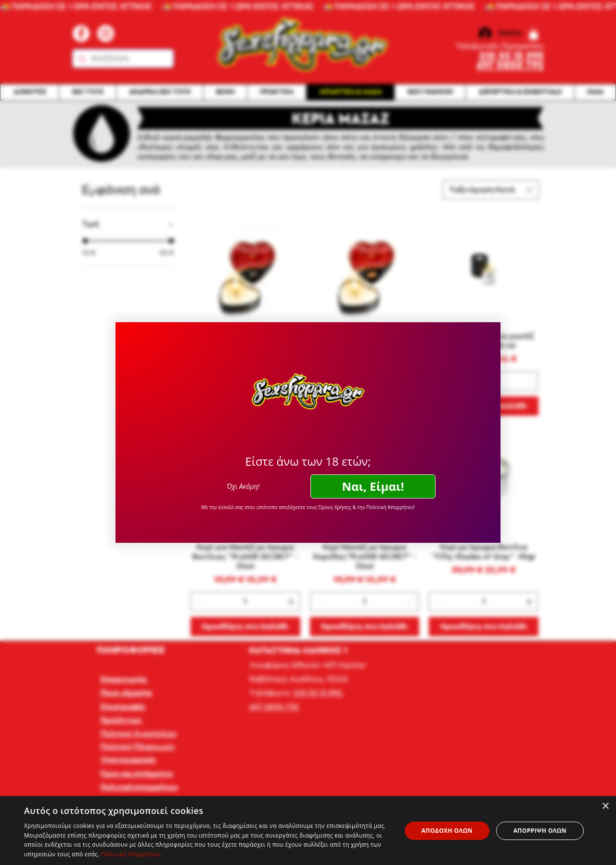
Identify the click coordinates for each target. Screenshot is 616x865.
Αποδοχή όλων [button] (447, 831)
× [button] (605, 806)
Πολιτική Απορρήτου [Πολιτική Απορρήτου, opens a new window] (131, 854)
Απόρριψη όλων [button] (540, 831)
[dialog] (308, 831)
